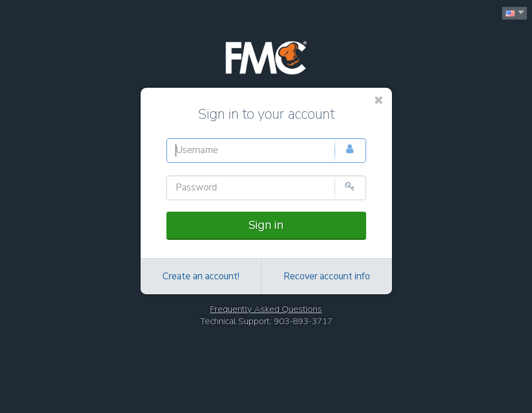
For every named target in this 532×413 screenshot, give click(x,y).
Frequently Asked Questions (266, 309)
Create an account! (201, 276)
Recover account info (327, 276)
